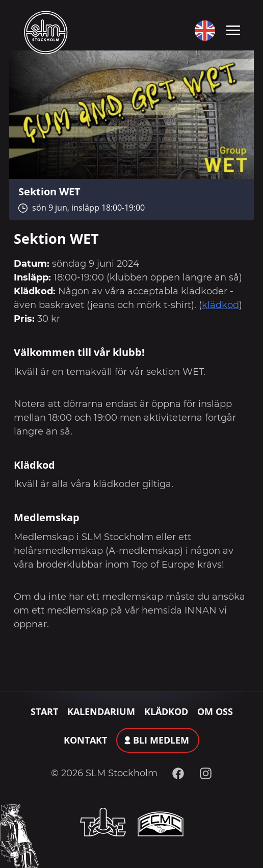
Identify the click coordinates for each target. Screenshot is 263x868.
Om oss (215, 711)
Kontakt (85, 740)
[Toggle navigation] (233, 30)
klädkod (220, 305)
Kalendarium (101, 711)
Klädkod (166, 711)
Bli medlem (161, 740)
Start (44, 711)
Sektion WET (49, 191)
